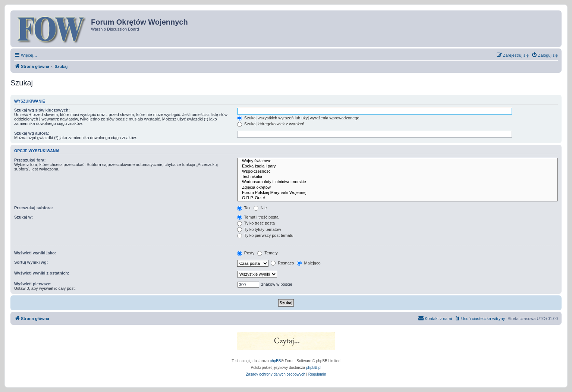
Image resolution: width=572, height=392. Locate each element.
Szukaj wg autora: (32, 133)
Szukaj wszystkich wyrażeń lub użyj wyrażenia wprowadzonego (298, 118)
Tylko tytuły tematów (259, 229)
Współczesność (397, 172)
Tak (244, 208)
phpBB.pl (314, 368)
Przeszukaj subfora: (34, 208)
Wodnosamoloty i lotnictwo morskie (397, 182)
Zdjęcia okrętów (397, 188)
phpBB (276, 361)
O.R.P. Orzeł (397, 198)
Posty (246, 253)
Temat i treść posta (258, 217)
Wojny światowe (397, 161)
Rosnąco (282, 263)
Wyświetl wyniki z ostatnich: (42, 273)
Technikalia (397, 177)
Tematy (267, 253)
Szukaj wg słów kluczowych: (42, 110)
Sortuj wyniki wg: (31, 262)
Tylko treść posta (256, 223)
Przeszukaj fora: (30, 160)
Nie (260, 208)
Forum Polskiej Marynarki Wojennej (397, 193)
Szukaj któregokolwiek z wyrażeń (271, 124)
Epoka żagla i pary (397, 166)
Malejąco (309, 263)
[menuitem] (545, 55)
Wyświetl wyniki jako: (35, 253)
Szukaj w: (23, 217)
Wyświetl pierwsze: (33, 284)
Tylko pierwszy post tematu (265, 235)
